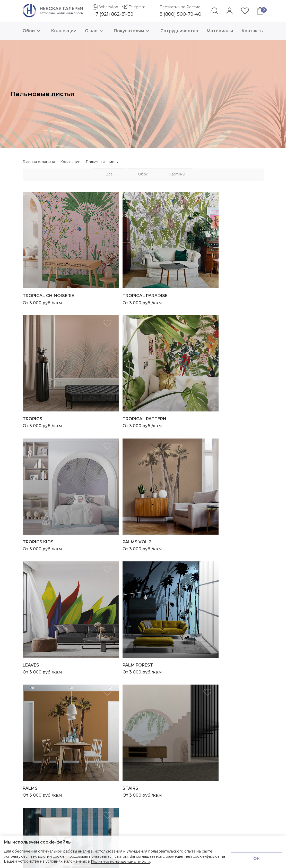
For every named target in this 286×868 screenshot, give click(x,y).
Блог (151, 772)
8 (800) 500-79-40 (180, 14)
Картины (177, 174)
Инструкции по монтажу (169, 749)
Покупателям (133, 31)
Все (109, 174)
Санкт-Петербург (162, 713)
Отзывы (153, 784)
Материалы (220, 31)
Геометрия (156, 696)
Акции (152, 778)
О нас (95, 31)
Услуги (152, 766)
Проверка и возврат (165, 825)
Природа (155, 678)
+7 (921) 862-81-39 (113, 14)
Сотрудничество (179, 31)
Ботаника (155, 684)
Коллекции (64, 31)
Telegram (137, 7)
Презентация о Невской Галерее (177, 743)
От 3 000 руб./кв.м (62, 280)
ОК (257, 858)
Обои (33, 31)
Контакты (253, 31)
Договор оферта (162, 831)
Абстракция (157, 702)
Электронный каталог (166, 755)
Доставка (155, 814)
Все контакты (35, 732)
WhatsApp (109, 7)
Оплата (153, 808)
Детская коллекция (164, 719)
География (156, 707)
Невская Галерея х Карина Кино (176, 725)
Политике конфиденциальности (121, 861)
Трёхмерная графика (166, 690)
